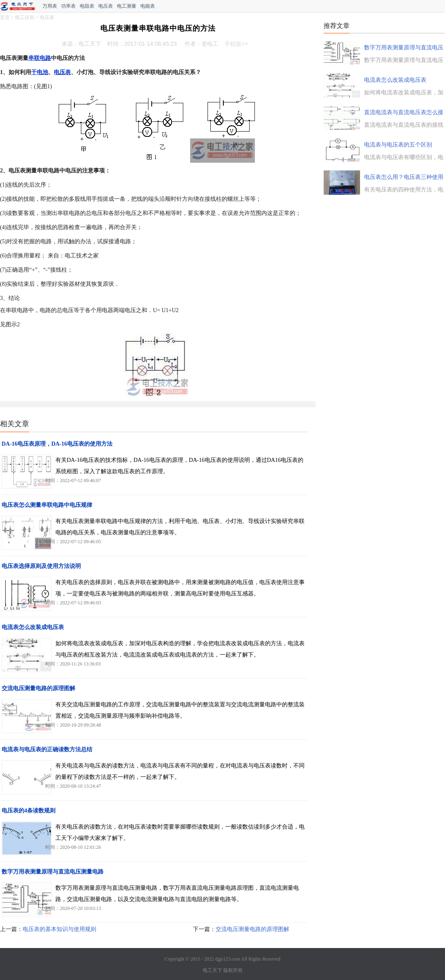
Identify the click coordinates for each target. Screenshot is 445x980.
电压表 (106, 6)
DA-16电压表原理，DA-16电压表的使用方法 (57, 444)
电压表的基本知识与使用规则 (59, 929)
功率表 (68, 6)
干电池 (40, 72)
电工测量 (127, 6)
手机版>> (236, 44)
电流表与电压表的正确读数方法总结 (47, 749)
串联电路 (40, 58)
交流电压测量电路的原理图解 (38, 688)
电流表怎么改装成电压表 (33, 627)
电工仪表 (25, 17)
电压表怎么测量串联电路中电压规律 (47, 505)
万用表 (50, 6)
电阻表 (87, 6)
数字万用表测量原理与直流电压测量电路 (53, 872)
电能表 (148, 6)
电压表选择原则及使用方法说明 (41, 566)
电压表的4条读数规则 (29, 811)
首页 (5, 17)
